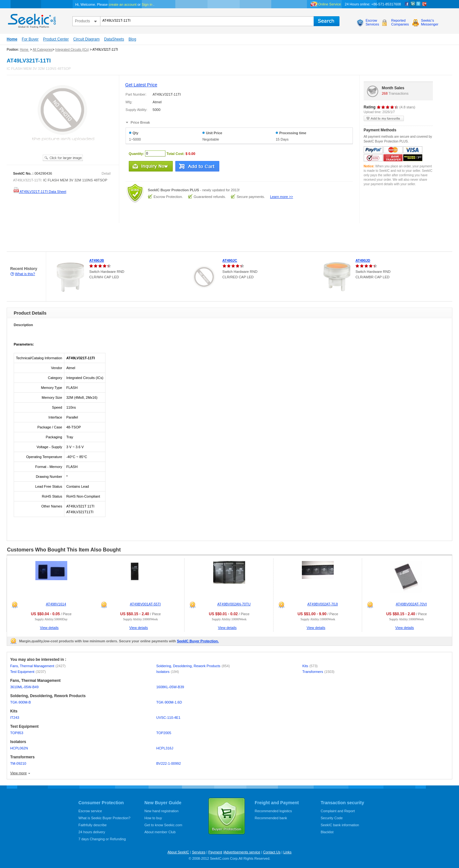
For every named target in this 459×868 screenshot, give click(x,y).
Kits (310, 666)
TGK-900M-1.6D (169, 702)
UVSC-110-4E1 (168, 718)
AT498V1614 (56, 604)
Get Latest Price (141, 85)
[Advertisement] (116, 237)
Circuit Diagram (87, 39)
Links (288, 852)
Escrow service (90, 811)
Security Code (332, 818)
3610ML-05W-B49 (24, 687)
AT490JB (97, 260)
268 (385, 93)
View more (18, 773)
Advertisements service (242, 852)
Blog (132, 39)
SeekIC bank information (340, 825)
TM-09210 (18, 763)
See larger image (63, 158)
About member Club (160, 832)
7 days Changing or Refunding (102, 839)
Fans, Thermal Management (38, 666)
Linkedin (413, 4)
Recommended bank (271, 818)
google (424, 4)
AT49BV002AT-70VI (411, 604)
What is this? (25, 274)
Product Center (56, 39)
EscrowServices (372, 22)
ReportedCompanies (400, 22)
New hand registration (161, 811)
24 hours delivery (92, 832)
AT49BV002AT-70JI (323, 604)
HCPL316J (165, 748)
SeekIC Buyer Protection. (198, 641)
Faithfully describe (93, 825)
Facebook (407, 4)
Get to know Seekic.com (163, 825)
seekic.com (31, 19)
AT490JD (363, 260)
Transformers (318, 672)
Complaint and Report (338, 811)
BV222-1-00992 (168, 763)
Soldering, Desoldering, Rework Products (193, 666)
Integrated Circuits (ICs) (72, 50)
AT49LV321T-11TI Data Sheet (40, 192)
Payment (215, 852)
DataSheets (114, 39)
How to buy (153, 818)
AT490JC (230, 260)
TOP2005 (164, 733)
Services (199, 852)
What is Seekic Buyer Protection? (104, 818)
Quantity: (136, 153)
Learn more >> (281, 197)
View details (49, 628)
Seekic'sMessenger (430, 22)
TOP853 (17, 733)
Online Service (330, 4)
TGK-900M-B (21, 702)
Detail (106, 173)
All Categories (42, 50)
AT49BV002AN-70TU (234, 604)
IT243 (15, 718)
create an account (123, 4)
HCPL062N (19, 748)
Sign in (147, 4)
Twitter (419, 4)
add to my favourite (384, 118)
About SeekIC (178, 852)
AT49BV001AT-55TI (145, 604)
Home (12, 39)
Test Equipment (28, 672)
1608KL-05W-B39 (170, 687)
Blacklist (327, 832)
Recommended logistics (273, 811)
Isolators (168, 672)
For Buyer (30, 39)
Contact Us (272, 852)
